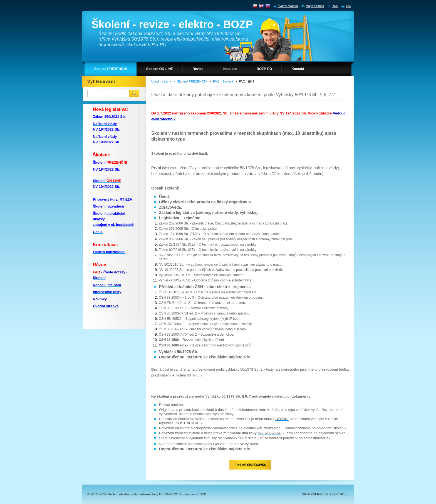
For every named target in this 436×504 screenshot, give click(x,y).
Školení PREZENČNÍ (192, 81)
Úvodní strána (161, 81)
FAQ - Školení (223, 81)
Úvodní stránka (288, 6)
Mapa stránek (315, 6)
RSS (335, 6)
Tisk (348, 6)
